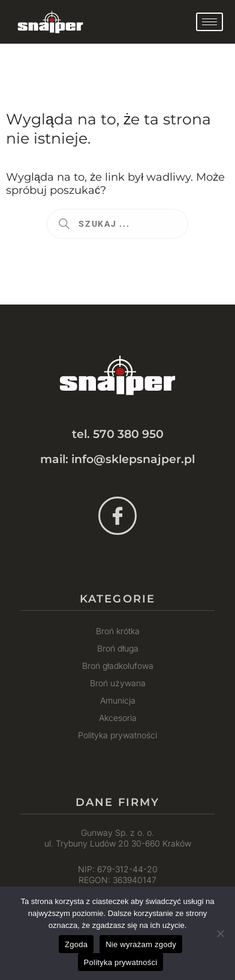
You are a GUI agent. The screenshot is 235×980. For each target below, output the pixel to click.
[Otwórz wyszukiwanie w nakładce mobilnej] (117, 224)
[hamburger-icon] (210, 22)
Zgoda (76, 944)
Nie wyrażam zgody (141, 944)
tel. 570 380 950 (118, 434)
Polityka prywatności (121, 962)
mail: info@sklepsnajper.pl (117, 459)
